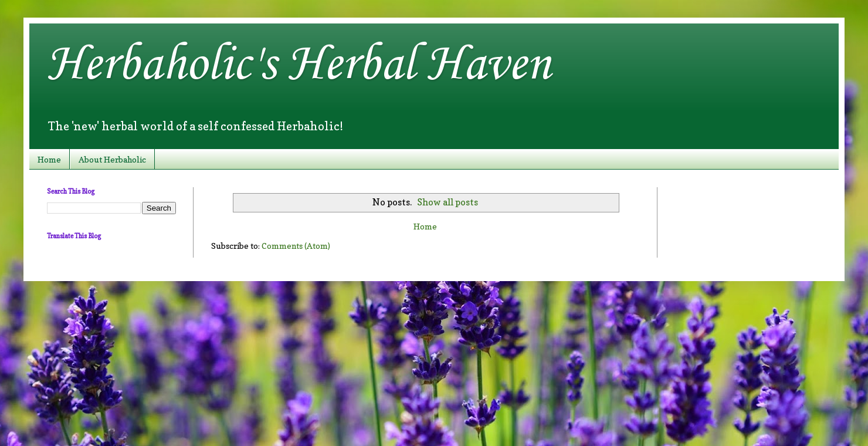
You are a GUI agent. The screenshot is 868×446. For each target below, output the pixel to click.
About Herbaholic (112, 159)
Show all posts (447, 202)
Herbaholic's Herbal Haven (299, 65)
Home (49, 159)
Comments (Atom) (296, 246)
